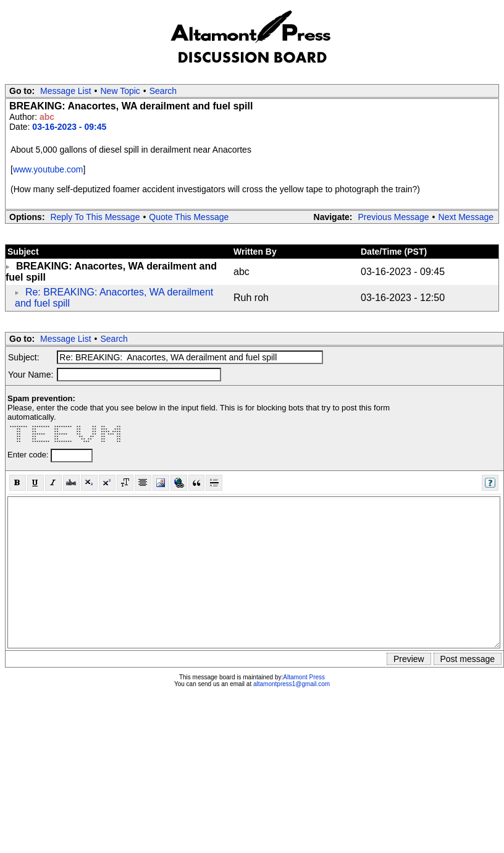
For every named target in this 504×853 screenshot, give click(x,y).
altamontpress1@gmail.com (292, 684)
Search (163, 91)
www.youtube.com (48, 169)
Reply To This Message (95, 217)
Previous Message (393, 217)
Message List (65, 91)
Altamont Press (304, 677)
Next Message (466, 217)
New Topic (120, 91)
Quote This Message (189, 217)
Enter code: (29, 455)
